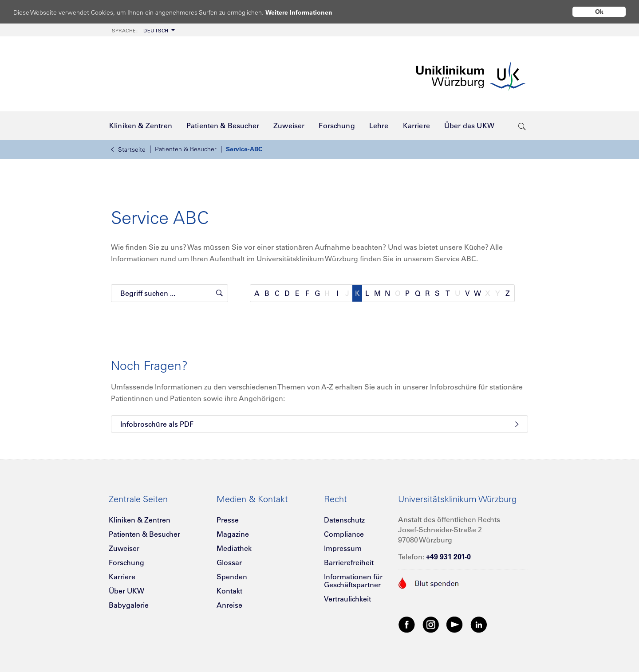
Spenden (232, 577)
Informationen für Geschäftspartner (353, 581)
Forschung (126, 562)
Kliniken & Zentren (140, 520)
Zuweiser (124, 548)
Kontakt (229, 591)
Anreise (229, 605)
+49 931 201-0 (448, 557)
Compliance (344, 534)
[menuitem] (142, 30)
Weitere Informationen (307, 12)
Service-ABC (244, 149)
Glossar (229, 562)
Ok (599, 12)
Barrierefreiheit (349, 562)
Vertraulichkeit (347, 599)
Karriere (122, 577)
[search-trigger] (522, 126)
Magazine (233, 534)
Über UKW (126, 591)
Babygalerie (129, 605)
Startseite (128, 149)
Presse (228, 520)
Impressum (343, 548)
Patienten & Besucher (186, 149)
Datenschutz (344, 520)
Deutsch (140, 31)
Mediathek (234, 548)
